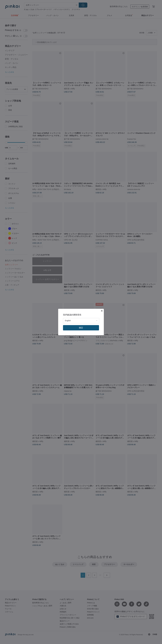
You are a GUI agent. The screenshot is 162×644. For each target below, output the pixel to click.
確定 (81, 328)
